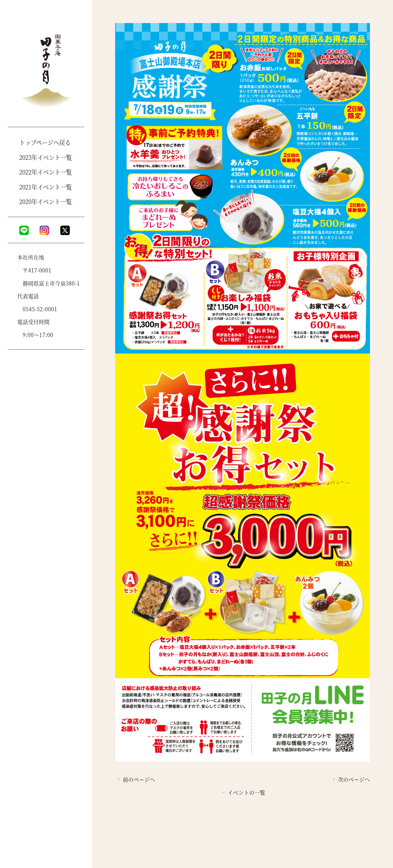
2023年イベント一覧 (45, 157)
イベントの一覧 (243, 792)
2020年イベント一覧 (45, 201)
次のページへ (351, 779)
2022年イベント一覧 (45, 172)
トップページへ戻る (45, 142)
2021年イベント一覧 (45, 187)
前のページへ (136, 779)
